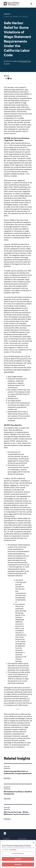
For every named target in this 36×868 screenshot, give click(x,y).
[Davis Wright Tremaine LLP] (12, 4)
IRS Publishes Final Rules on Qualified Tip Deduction (18, 793)
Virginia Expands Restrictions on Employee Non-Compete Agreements (18, 772)
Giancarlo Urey (25, 61)
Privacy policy (22, 839)
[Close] (34, 843)
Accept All (18, 864)
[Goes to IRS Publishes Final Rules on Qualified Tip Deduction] (7, 799)
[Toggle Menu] (31, 4)
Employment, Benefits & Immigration (16, 17)
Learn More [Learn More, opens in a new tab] (13, 850)
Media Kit (7, 839)
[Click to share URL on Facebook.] (8, 79)
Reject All (18, 859)
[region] (18, 854)
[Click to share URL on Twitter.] (6, 79)
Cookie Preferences (18, 853)
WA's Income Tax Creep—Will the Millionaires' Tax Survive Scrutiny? (17, 813)
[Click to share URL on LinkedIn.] (11, 79)
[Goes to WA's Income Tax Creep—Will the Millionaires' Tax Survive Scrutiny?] (7, 819)
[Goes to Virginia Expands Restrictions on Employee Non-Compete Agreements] (7, 778)
